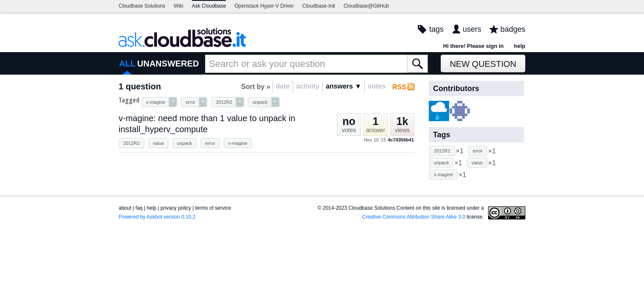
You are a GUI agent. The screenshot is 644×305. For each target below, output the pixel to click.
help (520, 46)
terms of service (213, 208)
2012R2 (132, 143)
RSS (399, 87)
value (158, 143)
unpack (185, 143)
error (210, 143)
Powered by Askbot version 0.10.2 (157, 217)
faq (139, 208)
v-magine (238, 143)
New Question (483, 64)
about (125, 208)
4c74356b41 (401, 140)
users (472, 29)
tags (436, 29)
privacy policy (176, 208)
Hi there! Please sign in (473, 46)
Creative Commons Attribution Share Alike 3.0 (414, 217)
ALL (127, 64)
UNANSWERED (168, 64)
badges (513, 29)
